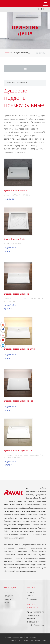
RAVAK (10, 3)
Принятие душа (27, 53)
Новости (31, 596)
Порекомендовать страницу (15, 637)
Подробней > (10, 199)
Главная (7, 53)
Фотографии (32, 599)
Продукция (15, 53)
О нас (6, 592)
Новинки (8, 599)
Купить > (8, 251)
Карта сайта (32, 637)
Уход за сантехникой (17, 83)
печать (42, 53)
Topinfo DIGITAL (40, 640)
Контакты (31, 592)
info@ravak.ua (38, 625)
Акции (7, 602)
